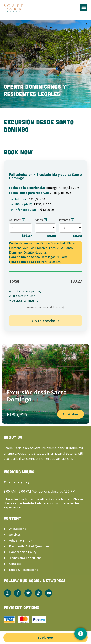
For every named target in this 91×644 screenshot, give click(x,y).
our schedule (24, 503)
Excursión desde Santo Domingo (37, 396)
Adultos (17, 220)
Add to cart (45, 321)
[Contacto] (81, 634)
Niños (41, 220)
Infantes (66, 220)
